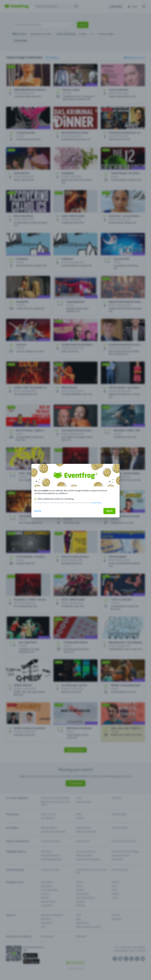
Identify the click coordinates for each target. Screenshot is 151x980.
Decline (38, 511)
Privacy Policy (96, 503)
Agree (109, 511)
